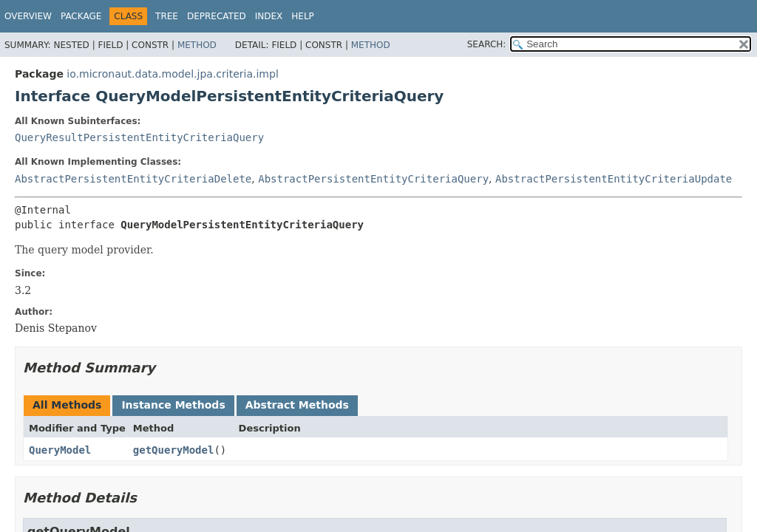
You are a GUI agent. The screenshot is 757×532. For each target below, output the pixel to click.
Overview (28, 16)
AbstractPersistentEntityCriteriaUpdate (614, 179)
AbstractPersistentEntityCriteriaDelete (133, 179)
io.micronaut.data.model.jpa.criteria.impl (172, 74)
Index (269, 16)
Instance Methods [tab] (173, 405)
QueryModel (60, 450)
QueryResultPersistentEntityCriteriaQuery (139, 137)
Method (197, 45)
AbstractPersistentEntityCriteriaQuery (373, 179)
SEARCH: (487, 44)
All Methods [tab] (67, 405)
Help (303, 16)
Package (81, 16)
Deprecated (217, 16)
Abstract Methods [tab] (297, 405)
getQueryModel (174, 450)
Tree (167, 16)
